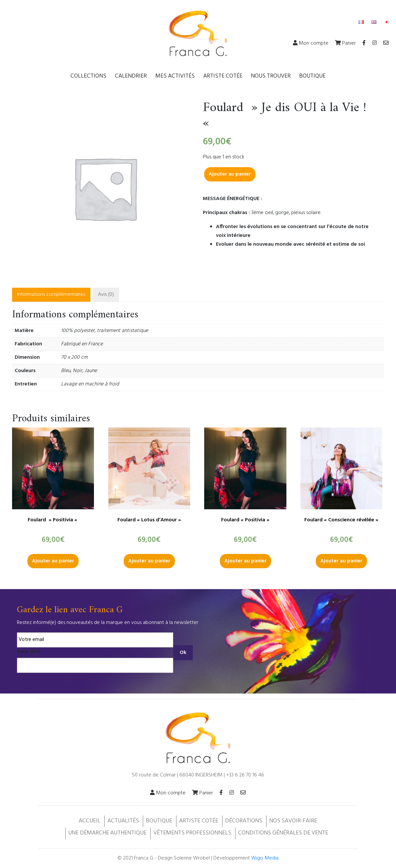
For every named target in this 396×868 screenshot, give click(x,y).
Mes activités (175, 76)
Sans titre (29, 652)
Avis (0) (106, 295)
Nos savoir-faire (293, 821)
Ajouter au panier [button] (53, 561)
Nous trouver (271, 76)
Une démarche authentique (107, 833)
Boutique (312, 76)
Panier (345, 43)
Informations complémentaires (51, 295)
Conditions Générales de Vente (283, 833)
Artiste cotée (223, 76)
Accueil (90, 821)
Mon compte (311, 43)
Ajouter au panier (230, 174)
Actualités (123, 821)
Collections (88, 76)
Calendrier (131, 76)
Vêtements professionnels (192, 833)
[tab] (51, 295)
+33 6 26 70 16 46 (245, 775)
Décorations (244, 821)
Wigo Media (265, 858)
